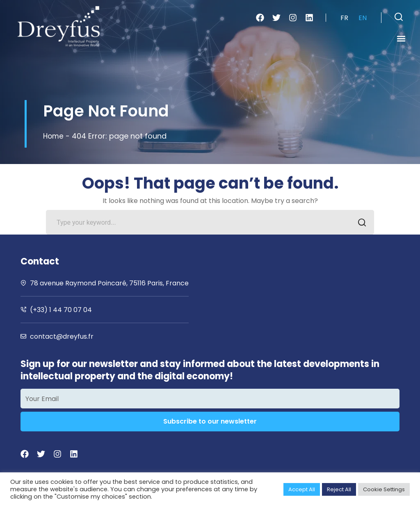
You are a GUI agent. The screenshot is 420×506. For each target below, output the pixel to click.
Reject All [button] (339, 489)
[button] (399, 17)
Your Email (42, 399)
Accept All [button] (302, 489)
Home (54, 136)
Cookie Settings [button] (384, 489)
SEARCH (360, 223)
